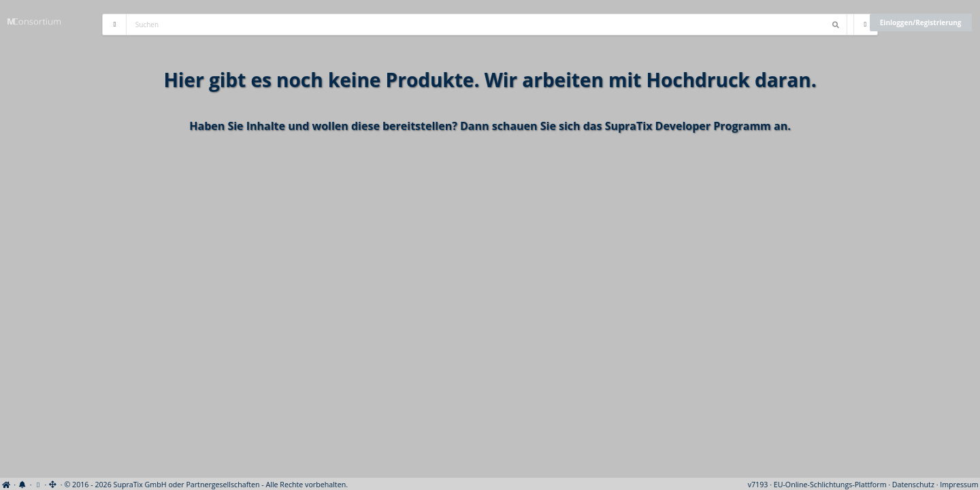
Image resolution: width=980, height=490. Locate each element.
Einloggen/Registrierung (921, 22)
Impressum (959, 485)
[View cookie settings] (38, 485)
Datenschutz (913, 485)
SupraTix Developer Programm (688, 126)
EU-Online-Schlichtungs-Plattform (830, 485)
